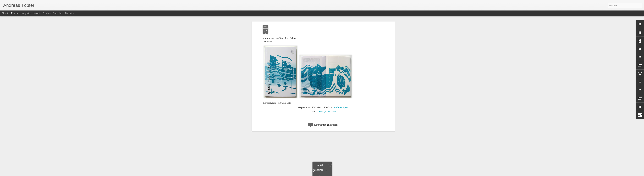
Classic (5, 13)
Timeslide (70, 13)
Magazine (26, 13)
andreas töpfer (341, 55)
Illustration (330, 59)
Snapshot (58, 13)
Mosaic (37, 13)
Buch (321, 59)
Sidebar (47, 13)
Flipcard (15, 13)
